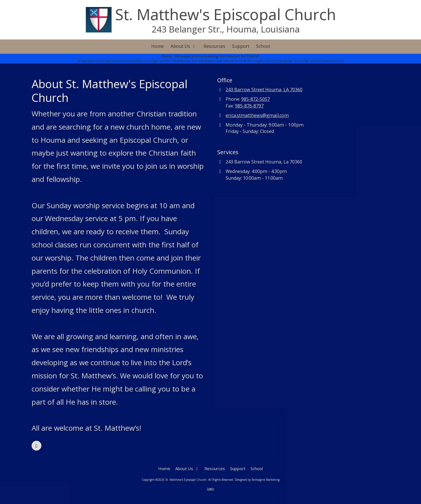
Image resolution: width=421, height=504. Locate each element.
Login (211, 489)
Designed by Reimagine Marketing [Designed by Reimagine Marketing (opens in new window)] (257, 480)
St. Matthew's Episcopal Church (226, 14)
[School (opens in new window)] (263, 47)
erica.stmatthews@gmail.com (257, 115)
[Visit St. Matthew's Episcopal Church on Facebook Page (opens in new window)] (36, 446)
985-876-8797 (249, 106)
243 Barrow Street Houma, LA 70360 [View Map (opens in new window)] (264, 90)
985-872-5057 (256, 99)
